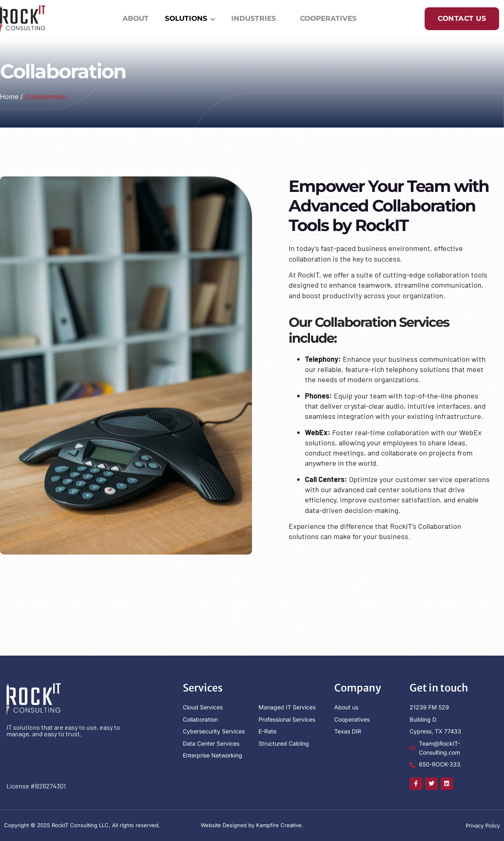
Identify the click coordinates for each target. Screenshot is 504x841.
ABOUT (134, 19)
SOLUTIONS (188, 20)
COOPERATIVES (331, 20)
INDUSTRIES (256, 20)
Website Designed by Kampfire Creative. (252, 825)
